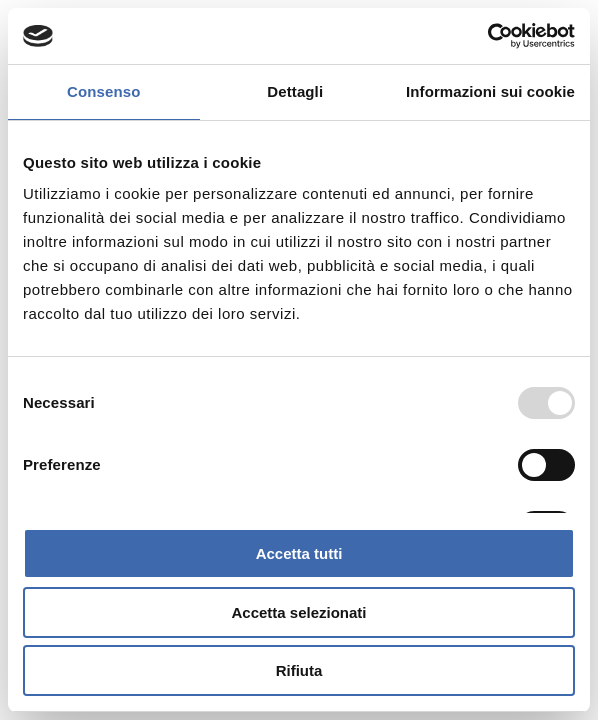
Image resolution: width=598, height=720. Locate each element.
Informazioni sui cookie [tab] (490, 91)
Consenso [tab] (103, 91)
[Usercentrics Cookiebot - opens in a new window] (487, 36)
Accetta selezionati (298, 612)
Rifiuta (299, 670)
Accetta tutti (299, 553)
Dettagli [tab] (295, 91)
